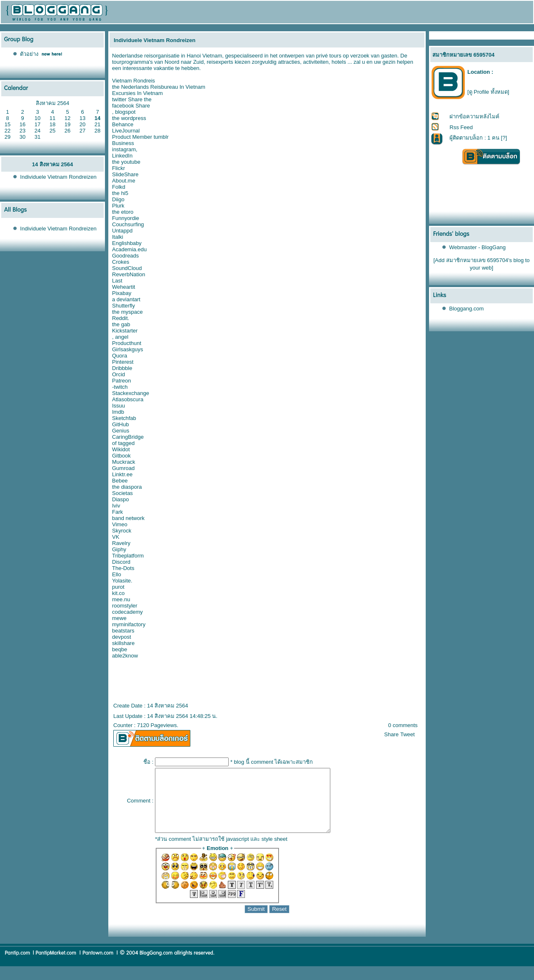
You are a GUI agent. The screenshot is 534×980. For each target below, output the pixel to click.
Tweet (408, 734)
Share (391, 734)
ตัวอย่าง (29, 54)
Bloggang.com (466, 309)
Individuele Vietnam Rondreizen (58, 177)
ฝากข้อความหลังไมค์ (474, 116)
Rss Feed (461, 127)
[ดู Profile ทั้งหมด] (488, 92)
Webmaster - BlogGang (477, 247)
